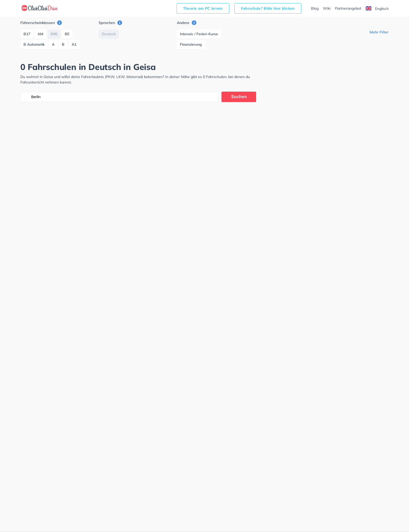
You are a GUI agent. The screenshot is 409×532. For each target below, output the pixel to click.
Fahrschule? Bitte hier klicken (268, 8)
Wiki (327, 8)
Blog (315, 8)
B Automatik (34, 44)
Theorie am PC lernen (203, 8)
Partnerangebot (348, 8)
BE (67, 34)
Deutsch (109, 34)
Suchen (239, 97)
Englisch (377, 9)
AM (40, 34)
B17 (27, 34)
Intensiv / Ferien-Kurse (199, 34)
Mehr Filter (379, 32)
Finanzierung (191, 44)
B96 (54, 34)
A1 (74, 44)
